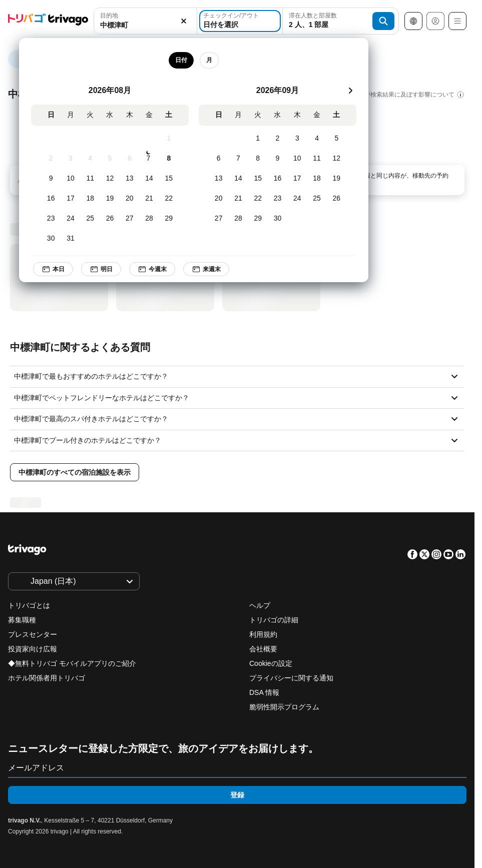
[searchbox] (145, 25)
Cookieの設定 (272, 663)
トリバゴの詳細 (274, 620)
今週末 (152, 269)
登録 (237, 795)
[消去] (184, 21)
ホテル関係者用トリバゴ (47, 678)
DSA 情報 (264, 692)
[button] (145, 21)
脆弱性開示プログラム (284, 707)
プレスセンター (33, 634)
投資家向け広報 (33, 649)
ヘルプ (260, 605)
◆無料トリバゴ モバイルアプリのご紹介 (72, 663)
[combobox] (145, 21)
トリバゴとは (29, 605)
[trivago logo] (48, 21)
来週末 (206, 269)
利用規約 (263, 634)
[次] (350, 91)
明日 (101, 269)
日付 (181, 60)
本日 (53, 269)
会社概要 (263, 649)
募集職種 (22, 620)
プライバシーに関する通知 (291, 678)
